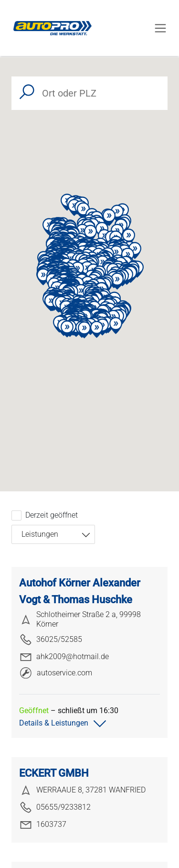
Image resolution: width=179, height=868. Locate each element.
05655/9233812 (55, 807)
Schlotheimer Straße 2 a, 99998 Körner (80, 619)
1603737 (43, 825)
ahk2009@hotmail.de (64, 657)
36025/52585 (51, 640)
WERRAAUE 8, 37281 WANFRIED (82, 790)
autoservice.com (56, 673)
